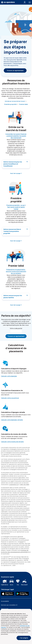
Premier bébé (23, 104)
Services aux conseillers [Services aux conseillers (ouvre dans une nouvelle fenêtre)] (9, 605)
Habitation (5, 582)
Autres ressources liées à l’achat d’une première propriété (16, 231)
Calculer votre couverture (10, 398)
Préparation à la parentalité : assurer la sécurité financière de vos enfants (16, 271)
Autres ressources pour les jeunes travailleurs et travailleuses (16, 164)
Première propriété (10, 104)
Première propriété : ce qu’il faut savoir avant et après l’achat (16, 207)
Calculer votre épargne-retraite (12, 420)
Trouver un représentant (15, 71)
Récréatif (24, 582)
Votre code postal (16, 328)
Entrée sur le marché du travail (15, 101)
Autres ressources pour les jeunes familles (16, 296)
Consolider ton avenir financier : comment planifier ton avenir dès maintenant (16, 136)
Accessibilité (5, 601)
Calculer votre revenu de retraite (12, 442)
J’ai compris (24, 638)
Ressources (5, 609)
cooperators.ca (14, 485)
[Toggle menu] (30, 2)
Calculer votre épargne (9, 376)
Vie (18, 582)
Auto (12, 582)
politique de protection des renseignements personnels (15, 551)
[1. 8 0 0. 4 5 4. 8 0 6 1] (24, 485)
